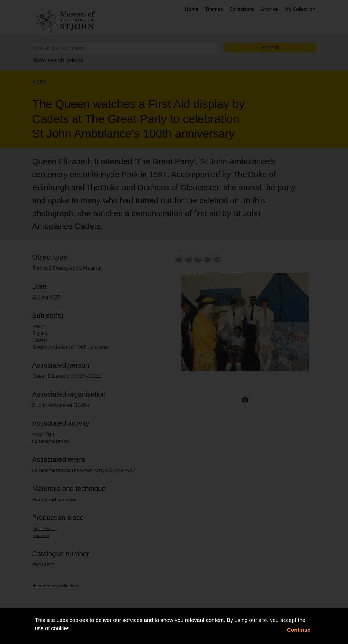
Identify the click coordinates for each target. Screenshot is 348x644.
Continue (299, 630)
